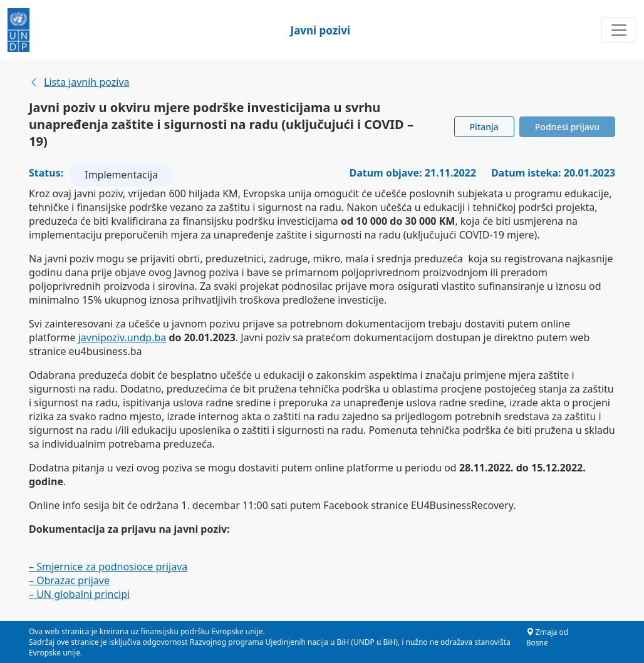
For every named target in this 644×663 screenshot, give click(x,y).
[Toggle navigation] (619, 30)
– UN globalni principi (79, 594)
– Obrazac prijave (69, 580)
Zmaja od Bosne (548, 637)
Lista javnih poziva (79, 82)
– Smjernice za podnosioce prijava (108, 567)
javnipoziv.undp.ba (122, 337)
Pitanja (484, 127)
